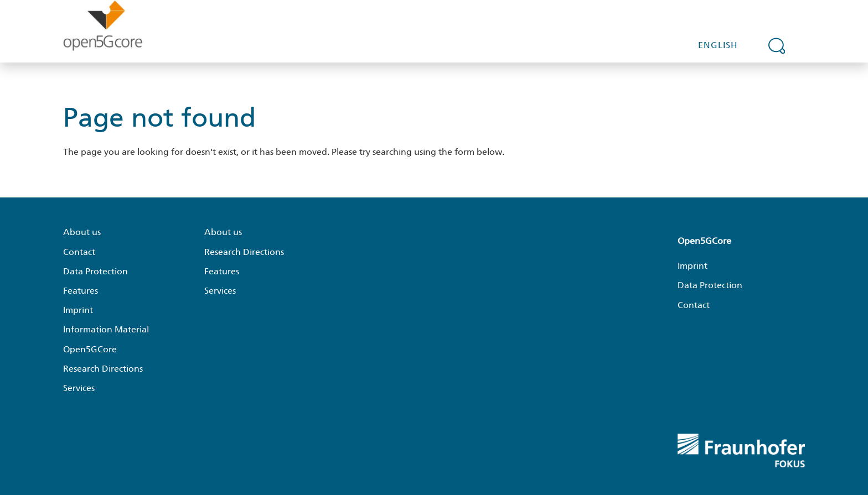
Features (81, 291)
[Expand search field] (777, 45)
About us (82, 232)
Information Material (106, 329)
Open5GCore (90, 349)
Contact (79, 252)
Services (79, 388)
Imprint (78, 310)
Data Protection (95, 271)
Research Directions (103, 369)
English (718, 45)
